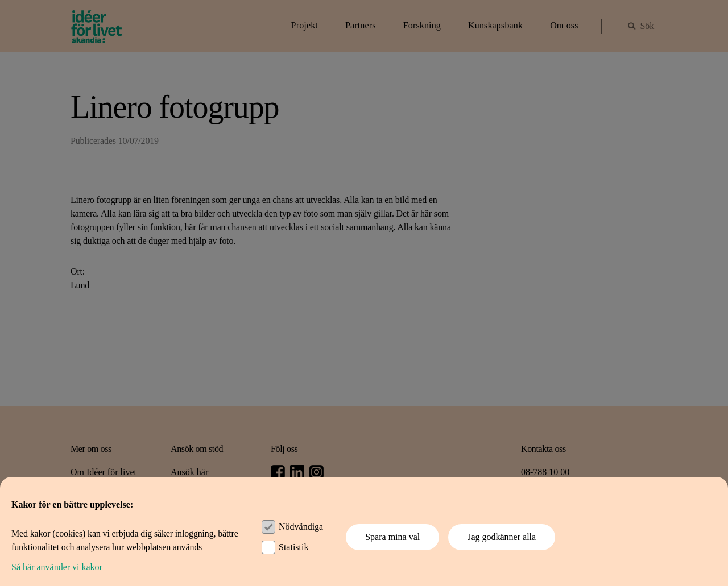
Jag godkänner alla (502, 537)
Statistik (293, 547)
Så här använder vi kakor (57, 567)
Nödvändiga (301, 527)
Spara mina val (392, 537)
